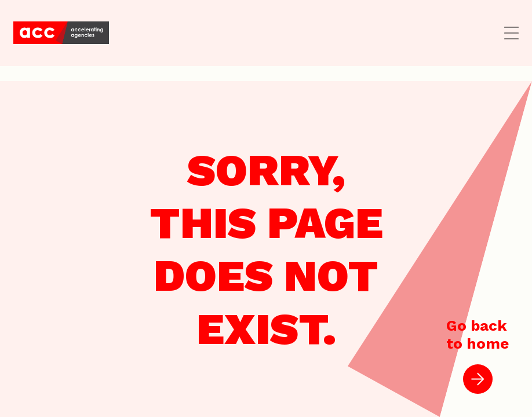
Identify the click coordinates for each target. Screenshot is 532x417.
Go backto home (478, 355)
